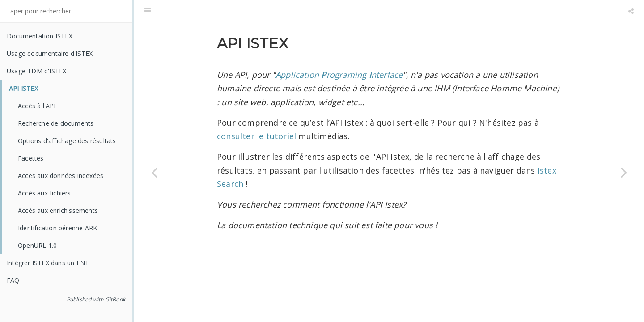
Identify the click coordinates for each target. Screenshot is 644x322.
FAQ (13, 280)
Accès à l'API (37, 106)
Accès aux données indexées (61, 176)
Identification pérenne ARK (57, 228)
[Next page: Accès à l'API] (624, 172)
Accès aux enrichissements (58, 210)
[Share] (631, 11)
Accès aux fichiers (44, 193)
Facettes (31, 158)
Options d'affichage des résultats (67, 141)
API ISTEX (23, 88)
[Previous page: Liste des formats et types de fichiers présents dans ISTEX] (154, 172)
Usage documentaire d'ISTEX (50, 53)
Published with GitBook (96, 299)
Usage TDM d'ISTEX (36, 71)
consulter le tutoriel (258, 136)
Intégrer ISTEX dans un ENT (48, 263)
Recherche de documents (56, 123)
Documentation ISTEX (40, 36)
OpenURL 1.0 (37, 245)
